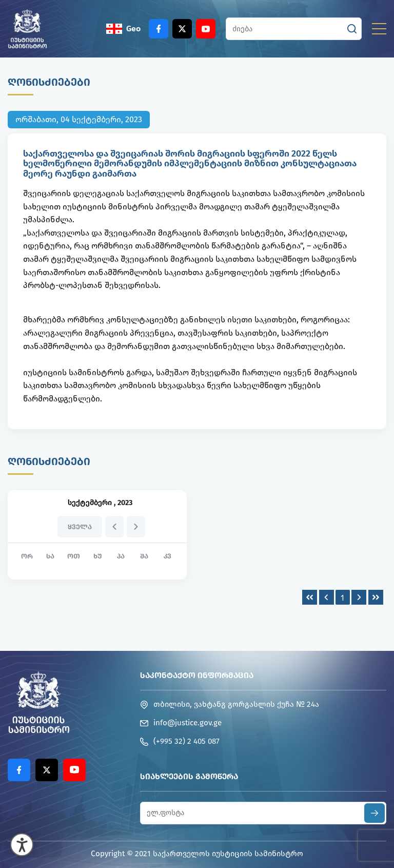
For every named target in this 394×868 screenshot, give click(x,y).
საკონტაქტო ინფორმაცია (197, 675)
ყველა (80, 527)
